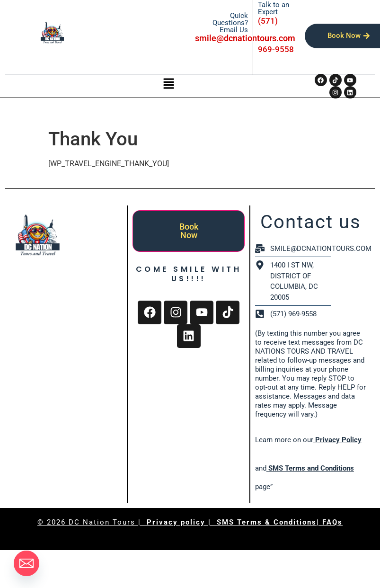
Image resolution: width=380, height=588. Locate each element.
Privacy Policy (337, 440)
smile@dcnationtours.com (245, 38)
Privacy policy (177, 522)
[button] (168, 84)
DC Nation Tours (102, 522)
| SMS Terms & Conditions (262, 522)
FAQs (332, 522)
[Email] (27, 563)
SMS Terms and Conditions (311, 468)
